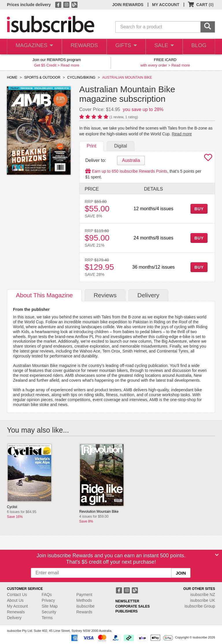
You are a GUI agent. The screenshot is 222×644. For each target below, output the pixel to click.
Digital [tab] (121, 146)
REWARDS (82, 47)
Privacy (48, 600)
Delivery (14, 618)
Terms (47, 618)
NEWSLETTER (127, 601)
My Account (17, 606)
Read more (70, 65)
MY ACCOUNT (166, 5)
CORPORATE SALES (133, 606)
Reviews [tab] (105, 295)
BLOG (198, 47)
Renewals (16, 612)
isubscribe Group (200, 606)
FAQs (47, 595)
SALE (162, 47)
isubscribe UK (203, 600)
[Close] (217, 555)
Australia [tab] (131, 160)
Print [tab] (91, 146)
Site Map (50, 606)
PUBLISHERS (126, 611)
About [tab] (44, 295)
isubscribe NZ (203, 595)
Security (49, 612)
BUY (199, 209)
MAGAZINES (34, 47)
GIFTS (124, 47)
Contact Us (17, 595)
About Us (15, 600)
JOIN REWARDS (128, 5)
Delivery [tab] (148, 295)
